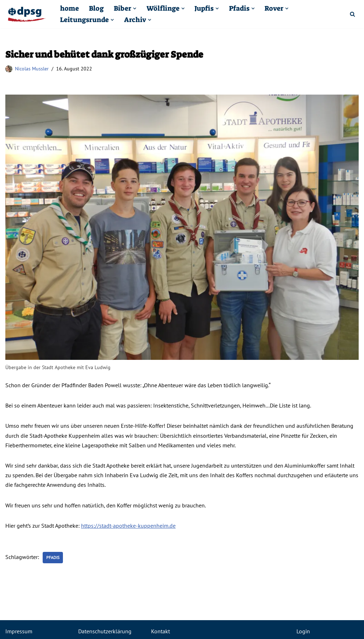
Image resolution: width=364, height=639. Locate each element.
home (69, 8)
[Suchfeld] (352, 14)
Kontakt (160, 631)
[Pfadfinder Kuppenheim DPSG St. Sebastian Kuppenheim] (27, 14)
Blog (96, 8)
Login (303, 631)
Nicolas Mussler (32, 68)
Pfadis (53, 557)
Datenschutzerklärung (105, 631)
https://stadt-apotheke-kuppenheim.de (128, 526)
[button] (135, 9)
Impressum (19, 631)
